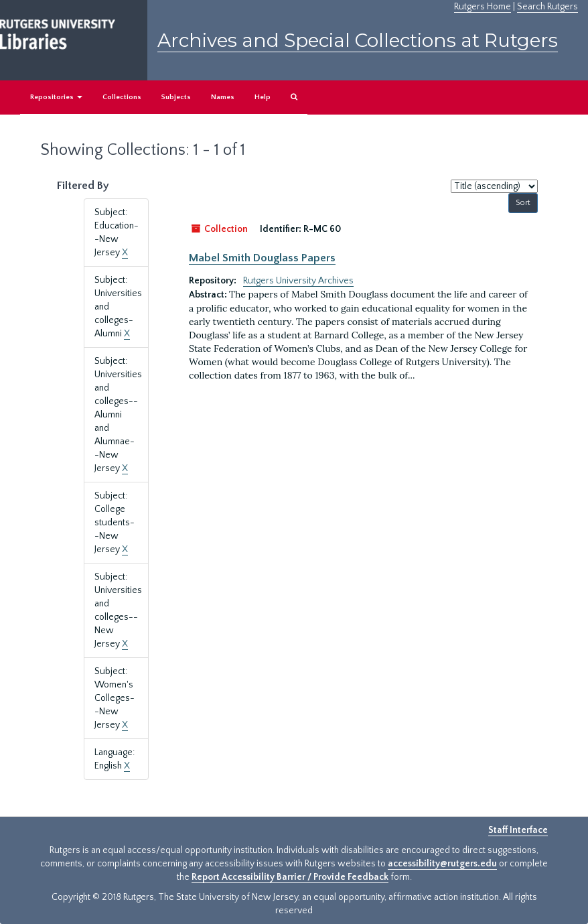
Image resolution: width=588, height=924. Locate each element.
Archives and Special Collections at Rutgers (358, 40)
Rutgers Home (483, 7)
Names (223, 97)
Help (263, 97)
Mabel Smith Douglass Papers (262, 258)
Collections (122, 97)
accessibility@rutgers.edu (442, 864)
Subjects (176, 97)
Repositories (56, 97)
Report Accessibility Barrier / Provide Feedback (290, 877)
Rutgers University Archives (298, 281)
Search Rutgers (547, 7)
